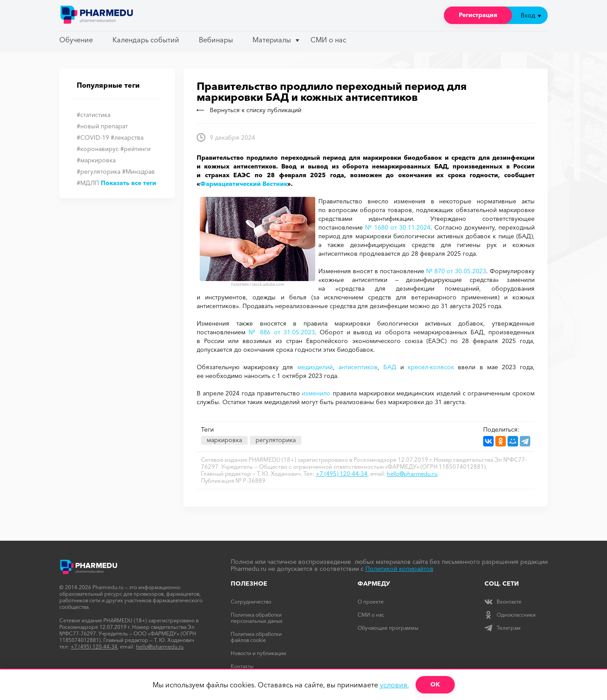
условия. (394, 685)
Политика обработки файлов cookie (256, 637)
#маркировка (96, 160)
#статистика (94, 115)
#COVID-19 (93, 137)
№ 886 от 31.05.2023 (282, 332)
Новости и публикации (258, 653)
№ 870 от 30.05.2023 (456, 271)
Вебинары (216, 40)
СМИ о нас (328, 40)
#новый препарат (102, 126)
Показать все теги (128, 183)
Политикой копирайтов (399, 569)
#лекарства (127, 137)
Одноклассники (510, 615)
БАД (390, 367)
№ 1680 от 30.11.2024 (398, 227)
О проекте (371, 602)
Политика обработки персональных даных (257, 618)
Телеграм (503, 628)
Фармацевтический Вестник (244, 184)
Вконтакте (503, 602)
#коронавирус (98, 149)
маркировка (224, 440)
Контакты (242, 666)
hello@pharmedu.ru (412, 474)
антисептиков (358, 367)
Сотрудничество (251, 602)
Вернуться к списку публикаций (249, 110)
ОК (435, 684)
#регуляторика (99, 172)
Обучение (76, 40)
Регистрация (478, 15)
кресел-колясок (431, 367)
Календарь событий (146, 40)
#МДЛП (88, 183)
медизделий (315, 367)
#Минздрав (138, 172)
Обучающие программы (388, 628)
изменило (316, 393)
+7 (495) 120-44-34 (342, 474)
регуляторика (276, 440)
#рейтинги (135, 149)
